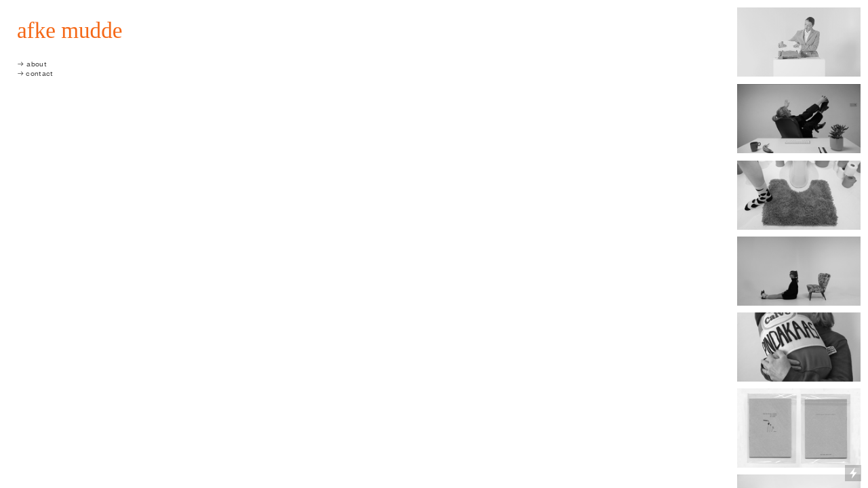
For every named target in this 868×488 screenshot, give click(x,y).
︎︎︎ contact (35, 74)
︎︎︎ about (32, 64)
